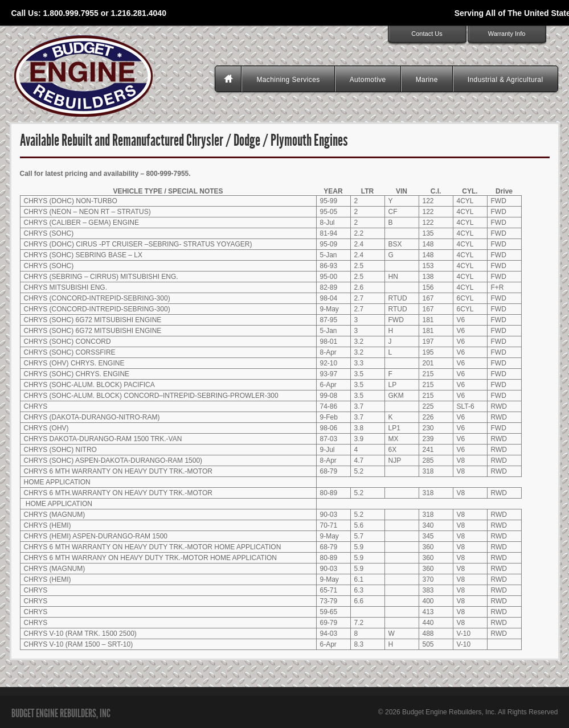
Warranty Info (507, 34)
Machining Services (288, 80)
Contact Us (427, 34)
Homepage (230, 80)
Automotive (368, 80)
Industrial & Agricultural (505, 80)
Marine (427, 80)
